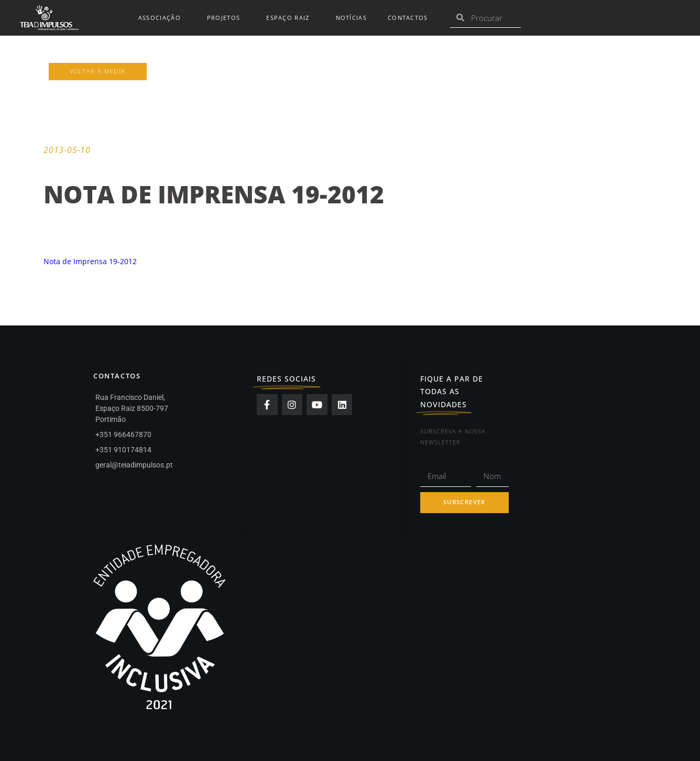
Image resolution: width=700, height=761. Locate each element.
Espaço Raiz (290, 18)
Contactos (408, 18)
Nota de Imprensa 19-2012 (90, 261)
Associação (162, 18)
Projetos (226, 18)
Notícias (351, 18)
